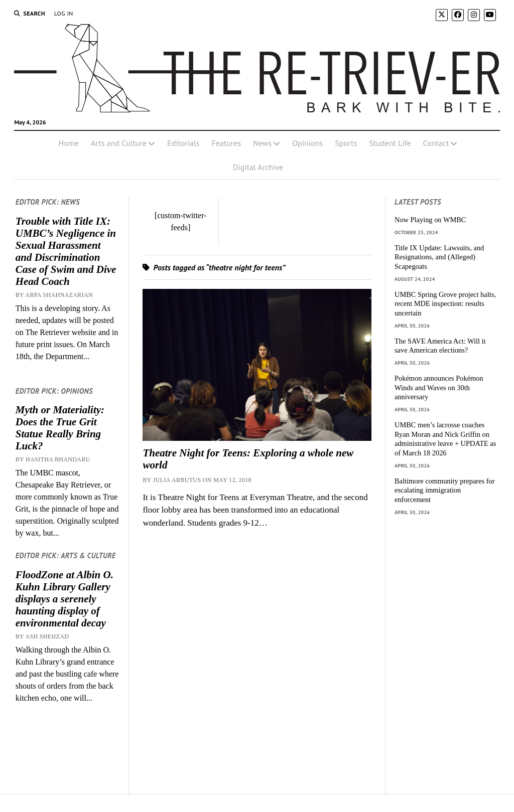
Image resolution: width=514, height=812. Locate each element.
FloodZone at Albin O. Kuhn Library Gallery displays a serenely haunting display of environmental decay (65, 599)
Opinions (307, 143)
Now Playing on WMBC (430, 220)
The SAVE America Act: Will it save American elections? (440, 346)
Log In (64, 13)
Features (226, 143)
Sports (346, 143)
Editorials (183, 143)
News (262, 143)
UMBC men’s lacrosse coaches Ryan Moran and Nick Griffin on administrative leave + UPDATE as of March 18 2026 (445, 439)
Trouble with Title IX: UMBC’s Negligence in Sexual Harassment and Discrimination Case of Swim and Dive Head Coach (66, 251)
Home (69, 143)
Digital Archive (258, 167)
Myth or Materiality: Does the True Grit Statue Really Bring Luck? (60, 428)
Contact (436, 143)
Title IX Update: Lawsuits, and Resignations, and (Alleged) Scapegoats (439, 257)
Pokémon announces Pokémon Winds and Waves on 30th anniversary (439, 387)
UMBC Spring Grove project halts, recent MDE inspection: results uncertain (445, 304)
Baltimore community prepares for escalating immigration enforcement (444, 490)
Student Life (390, 143)
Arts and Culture (119, 143)
